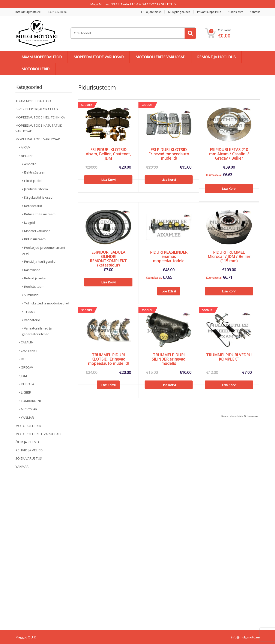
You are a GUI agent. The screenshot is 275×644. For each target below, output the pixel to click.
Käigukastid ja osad (38, 197)
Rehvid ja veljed (36, 278)
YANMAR (27, 417)
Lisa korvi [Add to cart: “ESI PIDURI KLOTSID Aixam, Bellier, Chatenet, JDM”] (108, 180)
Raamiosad (32, 270)
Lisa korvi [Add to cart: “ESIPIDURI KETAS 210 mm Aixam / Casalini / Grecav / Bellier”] (229, 189)
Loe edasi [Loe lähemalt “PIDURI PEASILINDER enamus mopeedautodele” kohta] (169, 291)
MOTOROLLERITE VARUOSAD (160, 57)
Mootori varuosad (37, 231)
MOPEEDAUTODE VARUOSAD (99, 57)
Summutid (31, 295)
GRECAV (27, 367)
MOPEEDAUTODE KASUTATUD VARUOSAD (39, 128)
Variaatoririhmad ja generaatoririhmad (37, 331)
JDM (24, 376)
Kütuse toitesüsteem (40, 214)
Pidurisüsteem (35, 239)
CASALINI (28, 342)
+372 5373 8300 (58, 12)
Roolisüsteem (34, 286)
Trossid (30, 312)
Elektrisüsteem (35, 172)
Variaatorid (32, 320)
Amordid (30, 164)
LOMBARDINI (31, 401)
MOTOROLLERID (35, 69)
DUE (24, 359)
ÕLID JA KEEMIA (27, 442)
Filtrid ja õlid (33, 181)
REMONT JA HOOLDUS (216, 57)
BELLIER (27, 156)
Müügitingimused (179, 12)
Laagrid (29, 222)
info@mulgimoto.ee (28, 12)
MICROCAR (29, 409)
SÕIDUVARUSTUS (29, 458)
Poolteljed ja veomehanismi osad (43, 250)
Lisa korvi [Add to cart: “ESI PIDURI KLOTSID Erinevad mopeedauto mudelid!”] (169, 180)
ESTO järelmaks (151, 12)
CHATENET (29, 350)
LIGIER (26, 392)
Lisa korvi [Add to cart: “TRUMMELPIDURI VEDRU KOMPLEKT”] (229, 385)
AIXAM (26, 147)
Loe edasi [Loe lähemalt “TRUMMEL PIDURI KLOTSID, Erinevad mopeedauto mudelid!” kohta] (108, 385)
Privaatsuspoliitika (209, 12)
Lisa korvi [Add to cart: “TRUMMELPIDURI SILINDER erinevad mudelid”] (169, 385)
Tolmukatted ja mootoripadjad (47, 303)
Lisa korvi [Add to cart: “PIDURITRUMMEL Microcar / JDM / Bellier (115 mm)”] (229, 291)
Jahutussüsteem (36, 189)
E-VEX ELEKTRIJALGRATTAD (37, 109)
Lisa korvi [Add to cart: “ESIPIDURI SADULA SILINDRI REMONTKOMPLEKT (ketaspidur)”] (108, 282)
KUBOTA (27, 384)
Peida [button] (181, 4)
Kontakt (255, 12)
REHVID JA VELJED (29, 450)
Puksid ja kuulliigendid (40, 261)
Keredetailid (33, 206)
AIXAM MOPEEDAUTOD (42, 57)
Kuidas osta (236, 12)
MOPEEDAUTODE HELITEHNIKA (40, 117)
